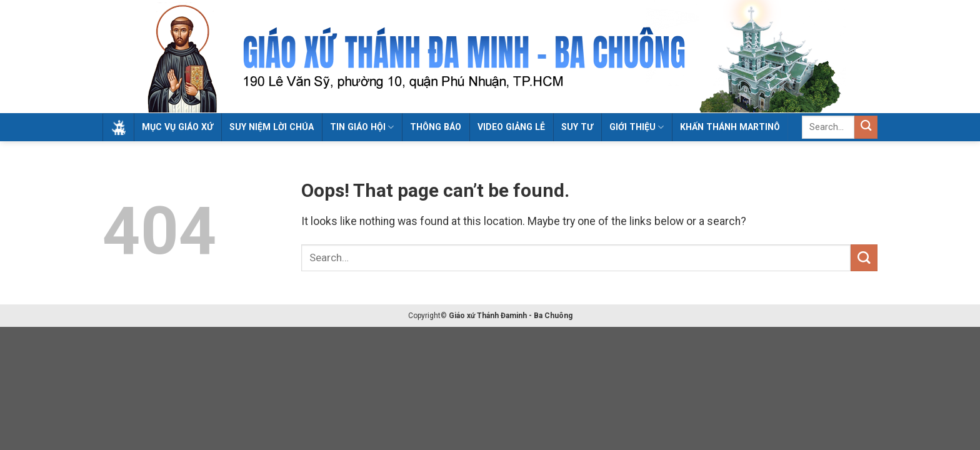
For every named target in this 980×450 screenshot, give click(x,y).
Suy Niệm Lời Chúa (272, 127)
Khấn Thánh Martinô (730, 127)
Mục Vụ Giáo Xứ (177, 127)
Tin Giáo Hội (362, 127)
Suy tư (577, 127)
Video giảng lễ (511, 127)
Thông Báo (436, 127)
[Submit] (866, 127)
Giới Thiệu (637, 127)
